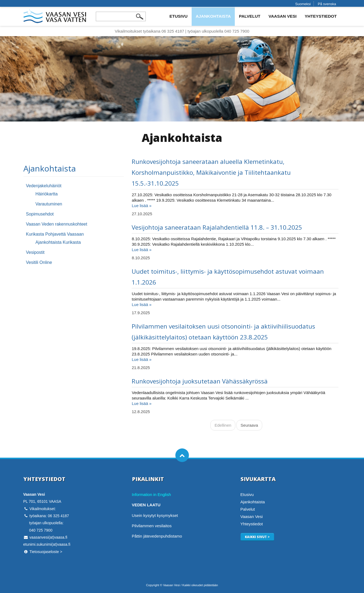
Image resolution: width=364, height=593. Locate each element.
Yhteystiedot (321, 16)
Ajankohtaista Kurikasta (58, 242)
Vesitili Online (39, 262)
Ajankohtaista (213, 16)
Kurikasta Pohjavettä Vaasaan (55, 234)
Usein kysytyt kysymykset (155, 515)
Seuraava (249, 425)
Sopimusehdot (40, 214)
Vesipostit (35, 252)
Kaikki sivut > (257, 537)
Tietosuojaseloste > (46, 552)
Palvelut (250, 16)
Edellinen (223, 425)
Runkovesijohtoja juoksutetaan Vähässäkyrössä (200, 381)
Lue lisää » (142, 206)
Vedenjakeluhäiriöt (44, 186)
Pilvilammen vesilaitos (152, 526)
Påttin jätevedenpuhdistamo (157, 536)
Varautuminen (49, 204)
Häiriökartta (47, 194)
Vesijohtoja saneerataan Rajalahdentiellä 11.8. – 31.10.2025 (217, 227)
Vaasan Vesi (282, 16)
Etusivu (178, 16)
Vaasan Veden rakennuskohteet (57, 224)
